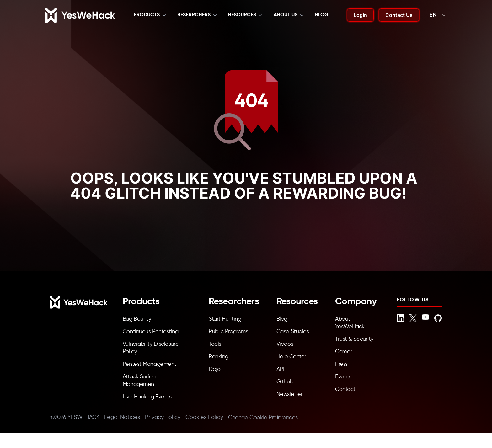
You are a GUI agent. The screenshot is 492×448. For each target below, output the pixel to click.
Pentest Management (150, 364)
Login (360, 15)
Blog (322, 15)
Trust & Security (354, 339)
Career (344, 352)
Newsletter (290, 394)
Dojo (214, 369)
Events (343, 377)
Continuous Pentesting (151, 332)
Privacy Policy (163, 417)
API (280, 369)
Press (341, 364)
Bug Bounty (137, 319)
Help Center (291, 357)
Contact (345, 389)
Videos (285, 344)
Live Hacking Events (147, 397)
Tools (215, 344)
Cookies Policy (204, 417)
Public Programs (228, 332)
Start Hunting (225, 319)
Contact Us (399, 15)
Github (285, 382)
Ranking (219, 357)
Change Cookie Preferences (263, 418)
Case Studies (293, 332)
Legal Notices (122, 417)
